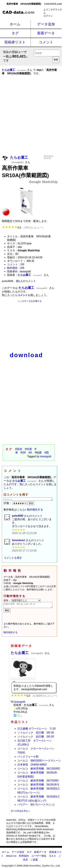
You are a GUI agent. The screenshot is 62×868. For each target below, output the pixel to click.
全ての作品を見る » (20, 812)
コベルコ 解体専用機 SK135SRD (39, 770)
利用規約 (24, 857)
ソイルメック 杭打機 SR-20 (36, 738)
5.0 (23, 228)
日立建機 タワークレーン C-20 (36, 730)
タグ (15, 33)
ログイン (48, 16)
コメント (46, 42)
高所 (20, 449)
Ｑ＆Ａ (52, 857)
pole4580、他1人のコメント (19, 281)
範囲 (39, 453)
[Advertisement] (31, 120)
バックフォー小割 (28, 758)
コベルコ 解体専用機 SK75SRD (38, 782)
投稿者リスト (15, 42)
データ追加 (46, 24)
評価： (16, 503)
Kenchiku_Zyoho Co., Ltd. (45, 867)
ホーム (15, 24)
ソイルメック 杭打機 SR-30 (36, 734)
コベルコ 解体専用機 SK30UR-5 (38, 786)
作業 (29, 449)
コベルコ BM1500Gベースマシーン (39, 762)
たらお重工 (28, 654)
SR (24, 453)
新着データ (46, 33)
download (26, 355)
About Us (11, 857)
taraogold (46, 456)
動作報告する (35, 510)
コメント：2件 (16, 264)
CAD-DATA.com (53, 4)
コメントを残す (13, 558)
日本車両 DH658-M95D (32, 766)
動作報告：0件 (16, 268)
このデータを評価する (31, 301)
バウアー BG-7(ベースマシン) (36, 806)
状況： (22, 600)
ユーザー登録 (39, 857)
